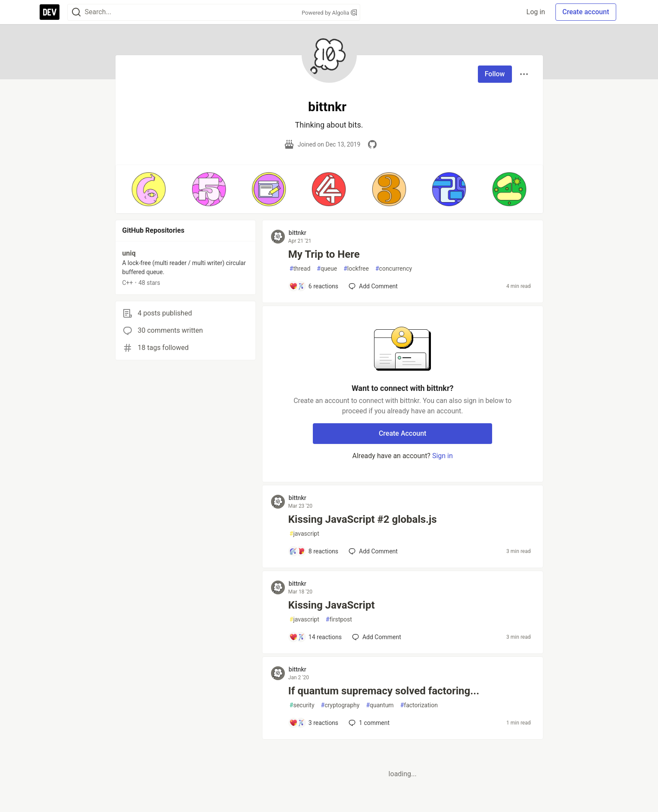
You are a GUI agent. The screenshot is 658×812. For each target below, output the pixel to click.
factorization (419, 705)
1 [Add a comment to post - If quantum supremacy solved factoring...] (368, 723)
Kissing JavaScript (332, 605)
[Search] (76, 12)
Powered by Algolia (329, 13)
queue (327, 269)
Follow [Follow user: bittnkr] (495, 74)
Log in (536, 12)
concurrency (394, 269)
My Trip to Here (324, 254)
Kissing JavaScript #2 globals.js (363, 519)
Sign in (443, 456)
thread (300, 269)
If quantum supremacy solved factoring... (384, 691)
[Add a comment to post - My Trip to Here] (314, 286)
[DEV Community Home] (50, 12)
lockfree (356, 269)
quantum (380, 705)
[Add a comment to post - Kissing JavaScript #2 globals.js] (314, 551)
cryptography (340, 705)
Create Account (403, 433)
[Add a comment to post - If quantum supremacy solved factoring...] (314, 723)
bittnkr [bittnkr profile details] (298, 233)
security (302, 705)
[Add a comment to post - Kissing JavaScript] (315, 637)
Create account (586, 12)
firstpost (339, 620)
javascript (304, 534)
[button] (149, 189)
